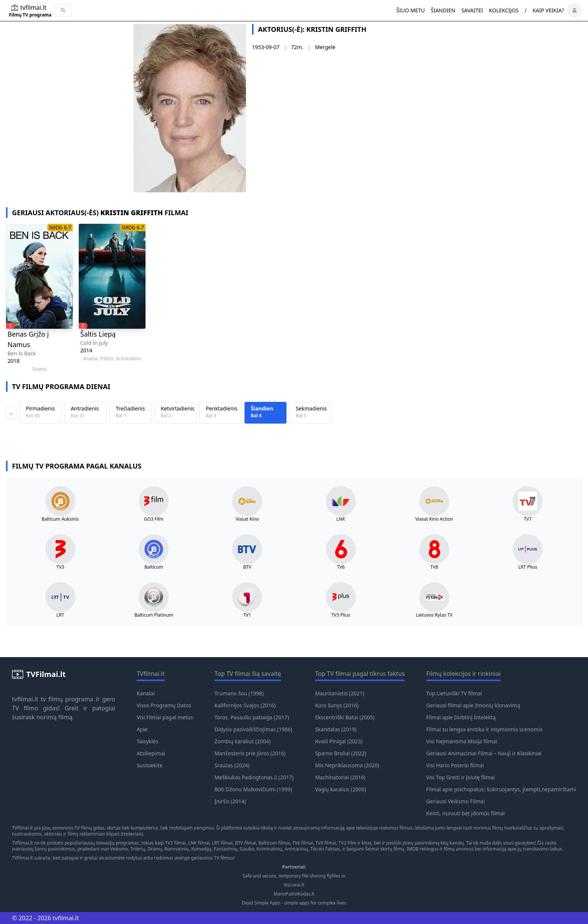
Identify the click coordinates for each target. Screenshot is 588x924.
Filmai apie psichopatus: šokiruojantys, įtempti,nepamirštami (501, 789)
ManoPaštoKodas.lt (294, 894)
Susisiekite (149, 765)
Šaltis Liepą (98, 334)
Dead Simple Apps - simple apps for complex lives (294, 903)
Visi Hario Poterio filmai (455, 765)
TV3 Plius (340, 615)
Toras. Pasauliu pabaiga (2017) (252, 717)
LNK (341, 519)
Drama (39, 369)
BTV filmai (246, 843)
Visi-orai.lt (294, 885)
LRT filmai (222, 843)
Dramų (155, 849)
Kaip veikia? (548, 10)
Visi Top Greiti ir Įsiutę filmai (461, 777)
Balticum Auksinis (60, 519)
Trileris (107, 359)
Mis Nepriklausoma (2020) (347, 765)
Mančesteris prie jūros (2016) (250, 753)
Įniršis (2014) (230, 801)
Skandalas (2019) (336, 729)
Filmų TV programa (30, 15)
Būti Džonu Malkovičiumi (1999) (253, 789)
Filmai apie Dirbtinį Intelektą (461, 717)
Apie (142, 729)
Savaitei (472, 10)
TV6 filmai (302, 843)
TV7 (528, 519)
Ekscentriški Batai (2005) (345, 717)
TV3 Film (348, 843)
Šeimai (372, 849)
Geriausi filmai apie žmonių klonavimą (473, 705)
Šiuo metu (411, 10)
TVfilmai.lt (22, 828)
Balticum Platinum (154, 615)
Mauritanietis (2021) (340, 693)
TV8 (434, 567)
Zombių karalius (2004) (242, 741)
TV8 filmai (326, 843)
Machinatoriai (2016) (340, 777)
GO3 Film (154, 519)
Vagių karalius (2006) (340, 789)
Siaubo (247, 849)
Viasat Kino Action (434, 519)
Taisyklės (147, 741)
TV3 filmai (175, 843)
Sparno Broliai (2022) (341, 753)
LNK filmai (199, 843)
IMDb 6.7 (60, 227)
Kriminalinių (269, 849)
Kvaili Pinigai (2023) (339, 741)
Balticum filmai (274, 843)
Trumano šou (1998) (239, 693)
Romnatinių (177, 849)
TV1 (247, 615)
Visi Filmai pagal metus (165, 717)
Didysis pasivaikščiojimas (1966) (253, 729)
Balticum (154, 567)
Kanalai (145, 693)
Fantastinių (226, 849)
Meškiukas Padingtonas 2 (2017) (254, 777)
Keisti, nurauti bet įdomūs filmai (466, 813)
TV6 (341, 567)
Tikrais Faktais (325, 849)
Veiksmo (119, 849)
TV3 (60, 567)
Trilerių (138, 849)
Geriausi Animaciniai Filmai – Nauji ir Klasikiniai (484, 753)
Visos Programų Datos (164, 705)
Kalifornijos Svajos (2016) (245, 705)
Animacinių (296, 849)
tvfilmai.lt (25, 699)
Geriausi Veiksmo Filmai (456, 801)
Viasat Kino (247, 519)
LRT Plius (528, 567)
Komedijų (201, 849)
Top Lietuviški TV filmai (454, 693)
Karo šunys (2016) (337, 705)
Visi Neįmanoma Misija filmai (462, 741)
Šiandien (443, 10)
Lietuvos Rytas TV (434, 615)
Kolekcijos (504, 10)
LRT (60, 615)
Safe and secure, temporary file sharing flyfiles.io (294, 876)
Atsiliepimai (151, 753)
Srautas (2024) (232, 765)
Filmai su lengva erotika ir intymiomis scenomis (484, 729)
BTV (247, 567)
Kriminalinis (129, 359)
